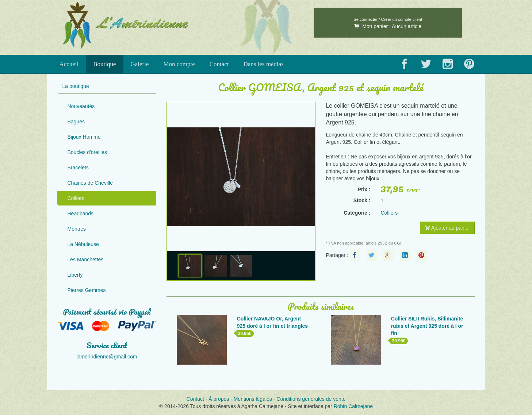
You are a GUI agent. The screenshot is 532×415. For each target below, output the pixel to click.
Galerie (140, 64)
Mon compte (179, 64)
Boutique (104, 64)
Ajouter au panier (447, 228)
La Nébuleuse (83, 244)
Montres (77, 229)
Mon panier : (388, 26)
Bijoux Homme (84, 137)
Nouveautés (81, 106)
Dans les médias (264, 64)
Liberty (75, 275)
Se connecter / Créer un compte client (388, 19)
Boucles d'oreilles (87, 152)
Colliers (76, 198)
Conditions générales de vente (311, 399)
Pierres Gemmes (87, 290)
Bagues (76, 122)
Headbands (81, 214)
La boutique (76, 86)
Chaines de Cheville (90, 183)
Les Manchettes (86, 260)
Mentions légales (253, 399)
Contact (219, 64)
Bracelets (78, 168)
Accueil (69, 64)
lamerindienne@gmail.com (107, 357)
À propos (219, 399)
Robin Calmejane (353, 406)
